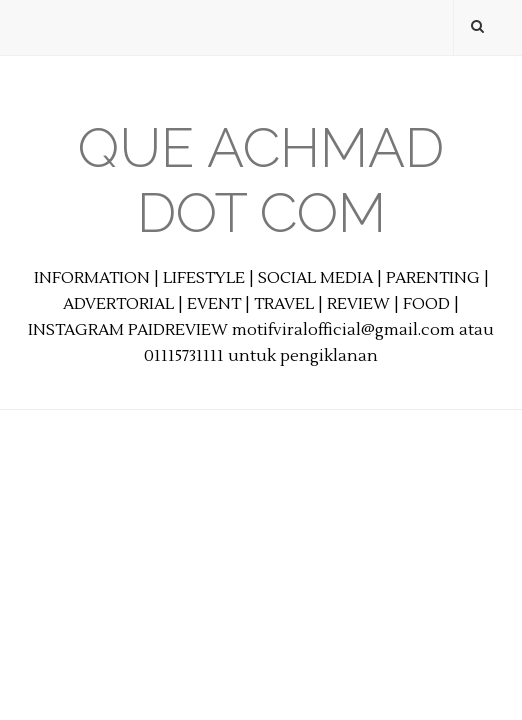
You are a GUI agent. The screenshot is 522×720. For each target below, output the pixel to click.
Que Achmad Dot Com (261, 180)
